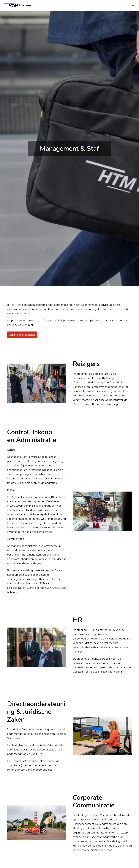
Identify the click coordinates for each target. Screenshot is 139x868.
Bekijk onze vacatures (22, 335)
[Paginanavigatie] (133, 5)
